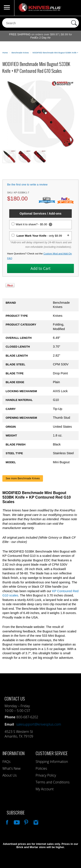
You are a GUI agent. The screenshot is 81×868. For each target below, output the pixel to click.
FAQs (6, 762)
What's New (11, 768)
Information (13, 753)
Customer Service (52, 753)
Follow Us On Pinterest (26, 822)
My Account (45, 789)
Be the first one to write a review (27, 185)
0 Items (73, 8)
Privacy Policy (46, 775)
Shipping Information (52, 762)
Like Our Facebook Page (7, 822)
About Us (9, 775)
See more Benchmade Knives (23, 478)
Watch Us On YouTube (16, 822)
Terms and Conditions (53, 782)
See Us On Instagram (35, 822)
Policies (41, 768)
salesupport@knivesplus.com (39, 724)
